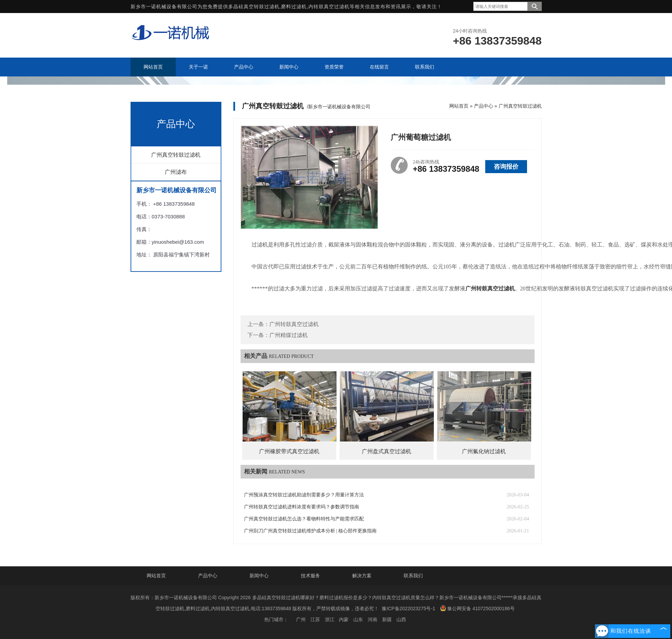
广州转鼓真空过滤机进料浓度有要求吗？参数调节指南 (302, 507)
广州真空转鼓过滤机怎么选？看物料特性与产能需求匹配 (304, 519)
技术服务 (310, 576)
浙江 (330, 619)
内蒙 (344, 619)
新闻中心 (259, 576)
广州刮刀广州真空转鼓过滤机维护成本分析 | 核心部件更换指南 (310, 531)
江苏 (315, 619)
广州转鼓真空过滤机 (294, 324)
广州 (301, 619)
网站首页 (459, 106)
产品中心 (484, 106)
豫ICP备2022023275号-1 (408, 608)
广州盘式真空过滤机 (387, 451)
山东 (358, 619)
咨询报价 (506, 167)
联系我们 (413, 576)
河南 (372, 619)
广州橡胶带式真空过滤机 (289, 451)
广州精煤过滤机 (289, 335)
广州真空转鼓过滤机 (176, 155)
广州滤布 (176, 172)
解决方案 (362, 576)
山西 (401, 619)
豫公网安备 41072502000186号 (477, 608)
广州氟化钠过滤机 (484, 451)
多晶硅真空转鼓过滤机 (254, 7)
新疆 (387, 619)
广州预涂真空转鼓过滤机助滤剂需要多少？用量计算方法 (304, 495)
